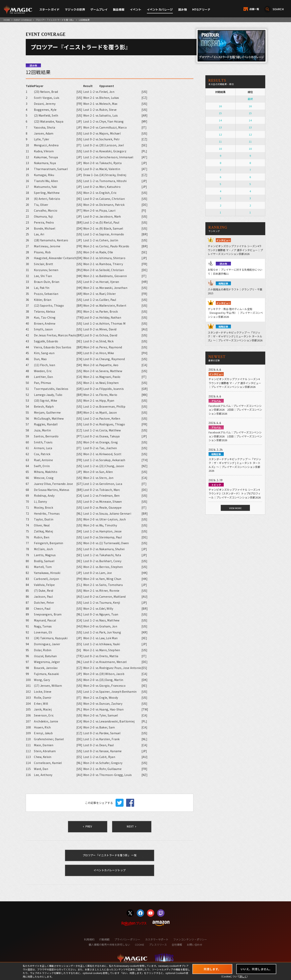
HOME (7, 20)
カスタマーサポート (157, 939)
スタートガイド (49, 9)
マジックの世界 (75, 9)
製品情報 (119, 9)
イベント (136, 9)
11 (220, 141)
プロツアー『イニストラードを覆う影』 (55, 20)
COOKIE (140, 945)
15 (220, 113)
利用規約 (89, 939)
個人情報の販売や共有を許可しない (109, 945)
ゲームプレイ (99, 9)
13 (220, 127)
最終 (250, 99)
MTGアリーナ (201, 9)
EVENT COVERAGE (23, 20)
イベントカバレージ (160, 9)
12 (220, 134)
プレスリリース (158, 945)
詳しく (243, 976)
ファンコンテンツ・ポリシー (190, 939)
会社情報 (177, 945)
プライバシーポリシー (127, 939)
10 (220, 149)
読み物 (183, 9)
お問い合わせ (195, 945)
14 (220, 120)
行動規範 (104, 939)
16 (220, 106)
